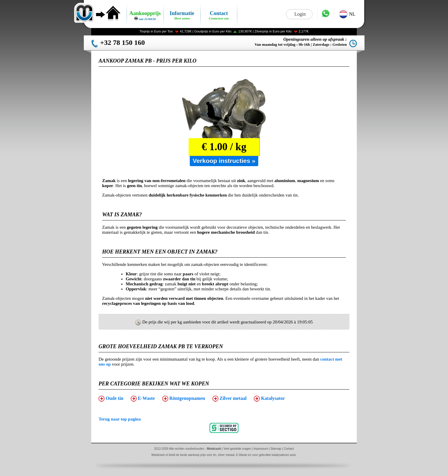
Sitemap (276, 449)
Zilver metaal (230, 399)
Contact (289, 449)
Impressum (261, 449)
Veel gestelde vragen (237, 449)
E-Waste (143, 399)
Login (300, 14)
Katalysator (269, 399)
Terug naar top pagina (120, 419)
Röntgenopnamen (184, 399)
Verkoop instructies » (224, 161)
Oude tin (111, 399)
